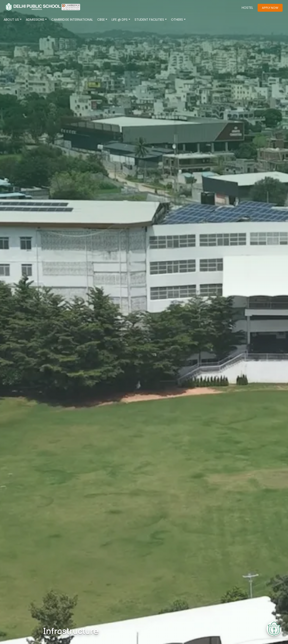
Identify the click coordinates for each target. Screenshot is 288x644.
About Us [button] (11, 20)
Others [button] (177, 20)
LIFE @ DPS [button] (120, 20)
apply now (270, 8)
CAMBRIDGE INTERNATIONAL (72, 20)
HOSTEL (247, 8)
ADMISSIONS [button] (35, 20)
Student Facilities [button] (149, 20)
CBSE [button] (101, 20)
